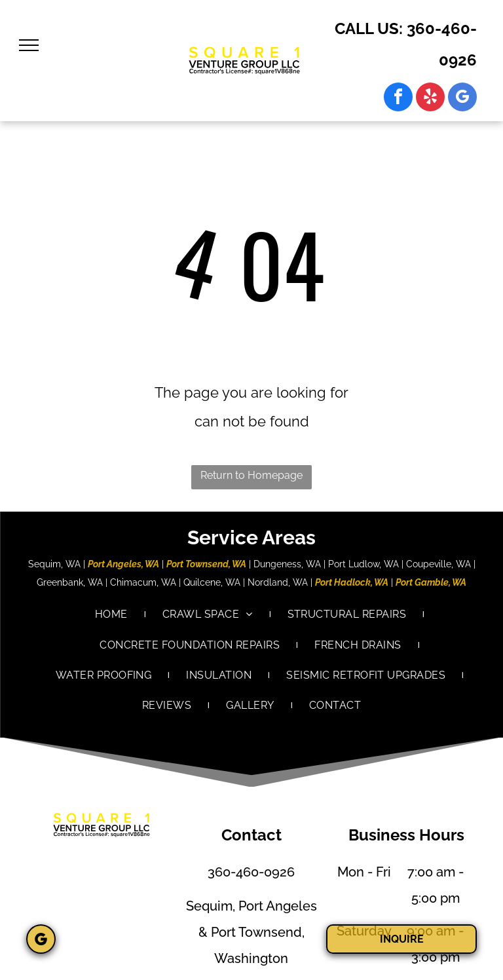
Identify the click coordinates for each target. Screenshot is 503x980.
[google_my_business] (462, 99)
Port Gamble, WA (431, 582)
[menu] (29, 45)
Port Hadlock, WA (352, 582)
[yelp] (430, 99)
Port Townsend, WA (206, 564)
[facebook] (398, 99)
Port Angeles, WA (123, 564)
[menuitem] (112, 614)
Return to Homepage (251, 475)
